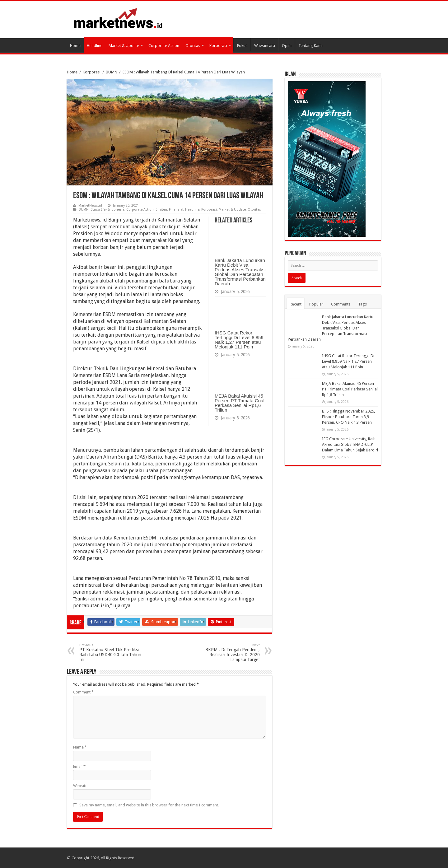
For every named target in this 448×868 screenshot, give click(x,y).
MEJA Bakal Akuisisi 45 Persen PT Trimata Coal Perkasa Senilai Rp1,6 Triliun (240, 403)
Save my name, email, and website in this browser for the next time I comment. (149, 805)
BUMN (112, 72)
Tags (362, 304)
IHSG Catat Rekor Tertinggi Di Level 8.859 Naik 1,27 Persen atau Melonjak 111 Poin (239, 340)
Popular (316, 304)
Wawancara (265, 46)
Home (75, 46)
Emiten (161, 210)
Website (80, 786)
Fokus (242, 46)
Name (80, 747)
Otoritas (193, 46)
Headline (95, 46)
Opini (287, 46)
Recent (296, 304)
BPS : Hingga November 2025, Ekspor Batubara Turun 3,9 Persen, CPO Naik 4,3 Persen (348, 417)
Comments (341, 304)
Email (79, 766)
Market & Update (124, 46)
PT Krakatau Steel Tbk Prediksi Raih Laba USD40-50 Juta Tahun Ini (111, 653)
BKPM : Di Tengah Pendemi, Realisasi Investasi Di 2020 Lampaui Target (228, 653)
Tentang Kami (310, 46)
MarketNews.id (90, 205)
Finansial (176, 210)
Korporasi (218, 46)
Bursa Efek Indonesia (107, 210)
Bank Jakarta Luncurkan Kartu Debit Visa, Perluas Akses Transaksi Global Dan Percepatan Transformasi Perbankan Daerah (240, 272)
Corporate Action (164, 46)
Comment (83, 692)
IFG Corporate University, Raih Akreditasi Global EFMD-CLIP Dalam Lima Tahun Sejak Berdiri (350, 444)
